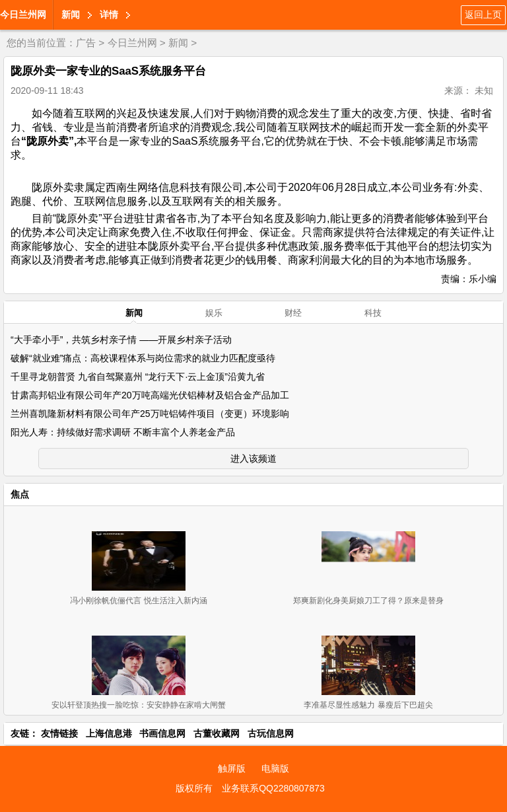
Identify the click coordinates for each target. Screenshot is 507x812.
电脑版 (275, 768)
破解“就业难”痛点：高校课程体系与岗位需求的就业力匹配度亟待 (143, 358)
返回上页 (483, 15)
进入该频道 (253, 459)
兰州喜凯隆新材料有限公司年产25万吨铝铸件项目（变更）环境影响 (150, 414)
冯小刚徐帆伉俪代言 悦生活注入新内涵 (138, 601)
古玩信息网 (271, 733)
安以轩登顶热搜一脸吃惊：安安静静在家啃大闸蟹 (139, 705)
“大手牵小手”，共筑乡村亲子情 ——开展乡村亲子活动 (121, 340)
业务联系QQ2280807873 (273, 788)
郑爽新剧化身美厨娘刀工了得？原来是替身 (368, 601)
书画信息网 (162, 733)
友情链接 (59, 733)
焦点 (20, 494)
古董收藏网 (217, 733)
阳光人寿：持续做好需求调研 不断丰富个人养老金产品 (123, 432)
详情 (109, 15)
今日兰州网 (23, 15)
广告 (86, 43)
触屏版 (232, 768)
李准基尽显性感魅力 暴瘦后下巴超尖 (368, 705)
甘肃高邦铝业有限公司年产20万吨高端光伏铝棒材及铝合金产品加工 (150, 395)
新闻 (71, 15)
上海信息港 (109, 733)
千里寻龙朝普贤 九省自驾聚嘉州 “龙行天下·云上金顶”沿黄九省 (138, 377)
